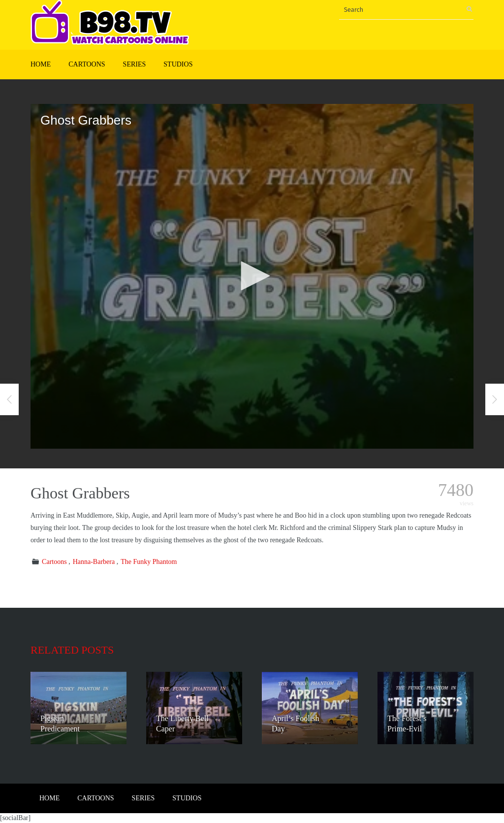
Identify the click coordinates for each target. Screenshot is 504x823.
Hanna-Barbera (94, 562)
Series (135, 64)
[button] (252, 276)
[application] (252, 276)
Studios (178, 64)
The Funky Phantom (149, 562)
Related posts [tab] (72, 650)
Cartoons (87, 64)
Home (41, 64)
